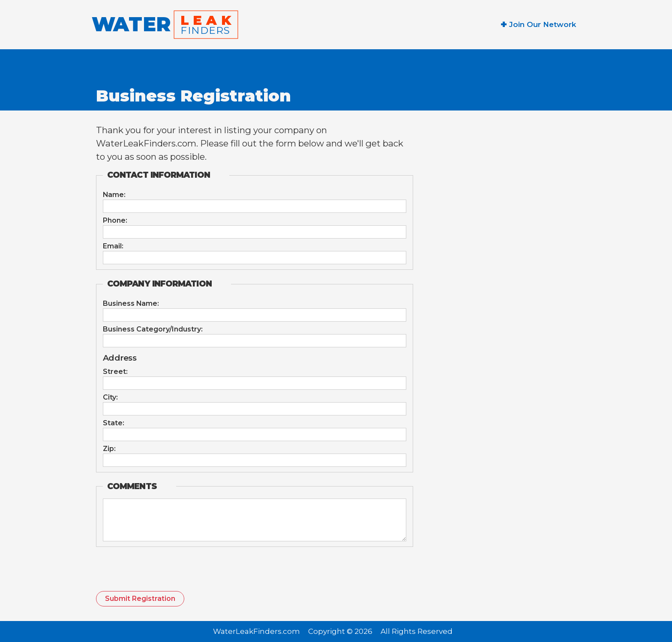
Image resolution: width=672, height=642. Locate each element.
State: (114, 423)
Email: (113, 246)
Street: (115, 372)
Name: (114, 195)
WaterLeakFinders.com (256, 632)
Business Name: (131, 304)
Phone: (115, 221)
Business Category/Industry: (153, 329)
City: (110, 397)
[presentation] (161, 572)
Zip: (109, 449)
